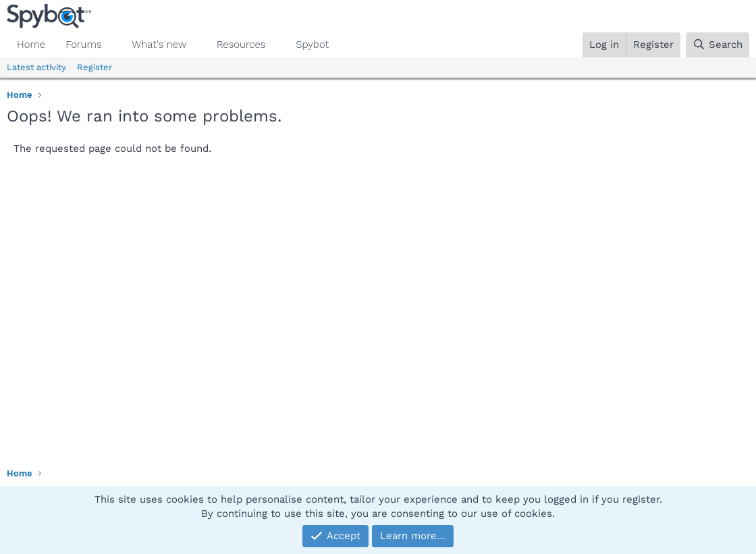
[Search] (718, 45)
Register (94, 67)
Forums (83, 45)
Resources (241, 45)
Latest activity (36, 67)
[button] (112, 45)
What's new (159, 45)
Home (31, 45)
